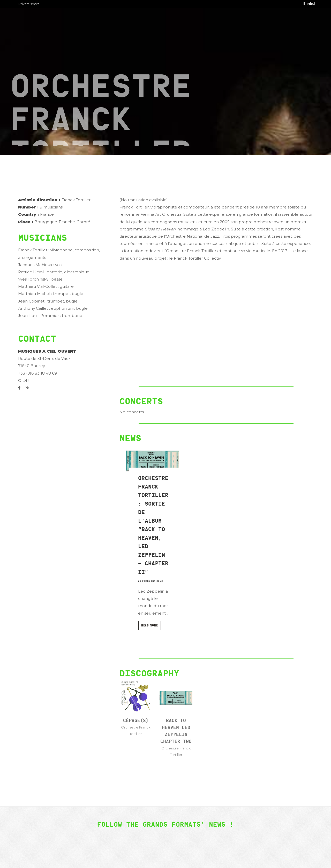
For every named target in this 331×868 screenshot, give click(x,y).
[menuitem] (310, 4)
